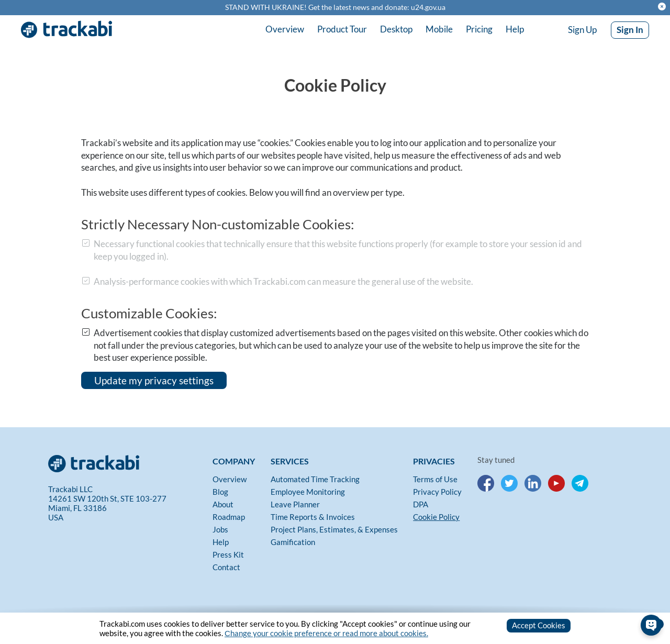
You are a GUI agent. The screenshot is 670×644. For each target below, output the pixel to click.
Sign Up (582, 30)
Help (515, 29)
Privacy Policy (437, 492)
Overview (285, 29)
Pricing (479, 29)
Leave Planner (295, 504)
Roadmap (229, 517)
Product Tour (342, 29)
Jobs (220, 529)
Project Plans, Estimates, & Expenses (334, 529)
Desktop (396, 29)
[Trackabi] (128, 461)
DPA (421, 504)
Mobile (439, 29)
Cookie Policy (436, 517)
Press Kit (228, 554)
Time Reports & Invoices (313, 517)
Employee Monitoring (308, 492)
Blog (220, 492)
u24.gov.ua (428, 7)
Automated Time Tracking (315, 479)
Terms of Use (435, 479)
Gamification (293, 542)
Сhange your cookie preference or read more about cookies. (326, 633)
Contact (226, 567)
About (223, 504)
